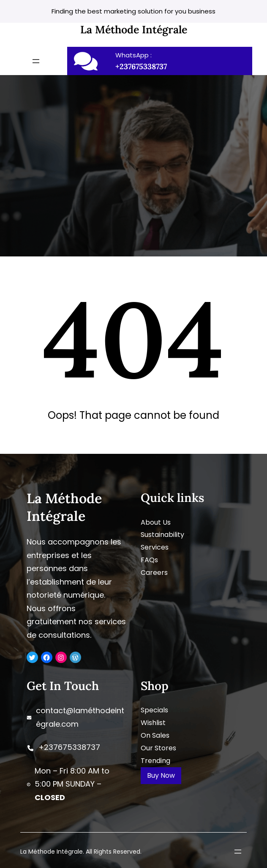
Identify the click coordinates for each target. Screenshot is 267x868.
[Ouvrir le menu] (36, 61)
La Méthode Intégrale (134, 30)
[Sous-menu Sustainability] (188, 534)
